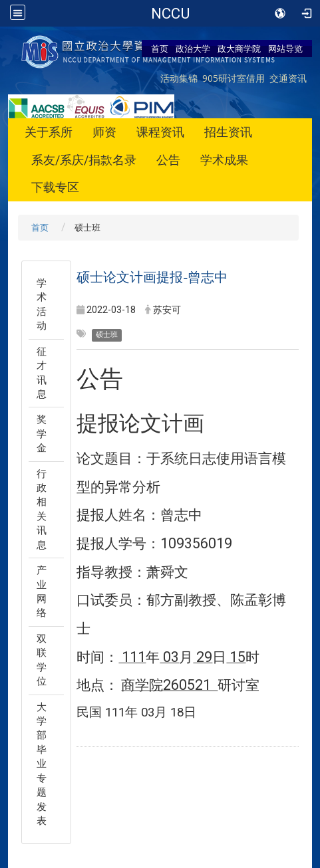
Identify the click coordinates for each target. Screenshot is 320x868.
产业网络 (42, 592)
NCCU (170, 13)
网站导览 (285, 49)
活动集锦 (179, 78)
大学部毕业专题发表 (42, 764)
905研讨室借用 (234, 78)
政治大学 (193, 49)
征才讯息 (42, 373)
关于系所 (49, 132)
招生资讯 (228, 132)
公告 (168, 160)
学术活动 (42, 304)
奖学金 (42, 434)
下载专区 (55, 187)
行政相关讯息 (42, 509)
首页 (160, 49)
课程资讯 (160, 132)
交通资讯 (288, 78)
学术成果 (224, 160)
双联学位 (42, 660)
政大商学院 (239, 49)
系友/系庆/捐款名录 (84, 160)
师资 (104, 132)
